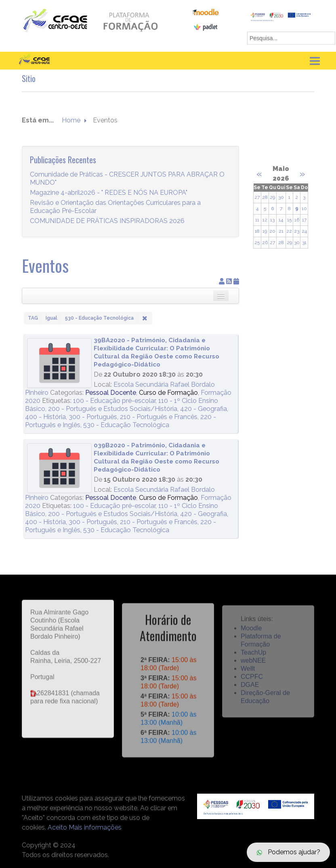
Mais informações (95, 827)
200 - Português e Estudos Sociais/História (113, 409)
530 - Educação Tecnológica (126, 425)
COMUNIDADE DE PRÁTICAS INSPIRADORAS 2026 (107, 221)
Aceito (57, 827)
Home (71, 121)
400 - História (45, 417)
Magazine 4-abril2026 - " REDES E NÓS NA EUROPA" (109, 193)
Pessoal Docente (111, 393)
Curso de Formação (168, 393)
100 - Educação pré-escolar (114, 401)
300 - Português (93, 417)
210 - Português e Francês (159, 417)
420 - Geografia (204, 409)
